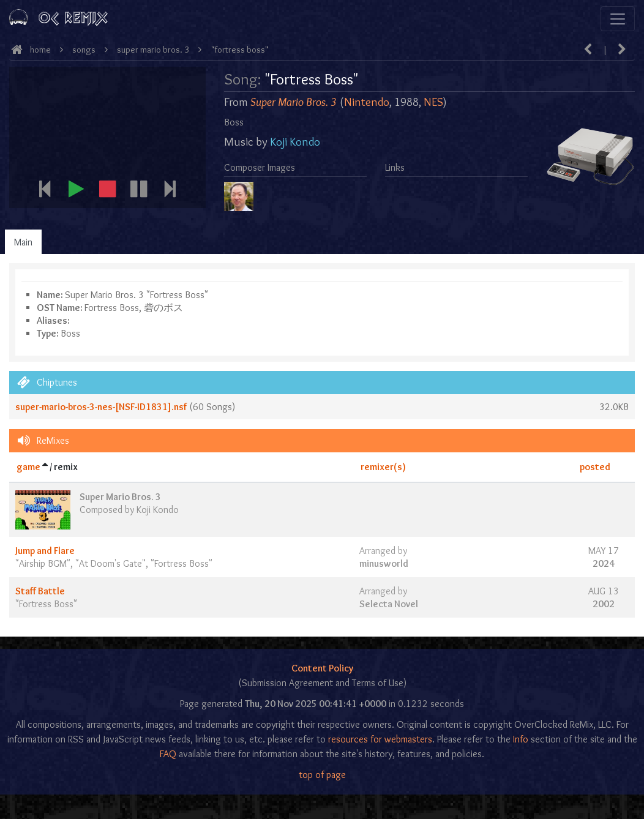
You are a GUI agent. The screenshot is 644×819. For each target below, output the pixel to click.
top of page (322, 775)
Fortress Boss (182, 563)
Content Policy (322, 668)
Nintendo (367, 102)
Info (521, 739)
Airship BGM (43, 563)
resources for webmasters (380, 739)
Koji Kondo (295, 142)
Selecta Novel (389, 604)
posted (595, 467)
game (28, 467)
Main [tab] (23, 242)
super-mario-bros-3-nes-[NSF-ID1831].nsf (101, 407)
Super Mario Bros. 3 (153, 50)
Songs (84, 50)
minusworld (384, 563)
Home (40, 50)
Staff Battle (40, 591)
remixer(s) (383, 467)
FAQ (168, 754)
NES (433, 102)
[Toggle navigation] (618, 19)
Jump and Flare (45, 551)
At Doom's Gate (110, 563)
